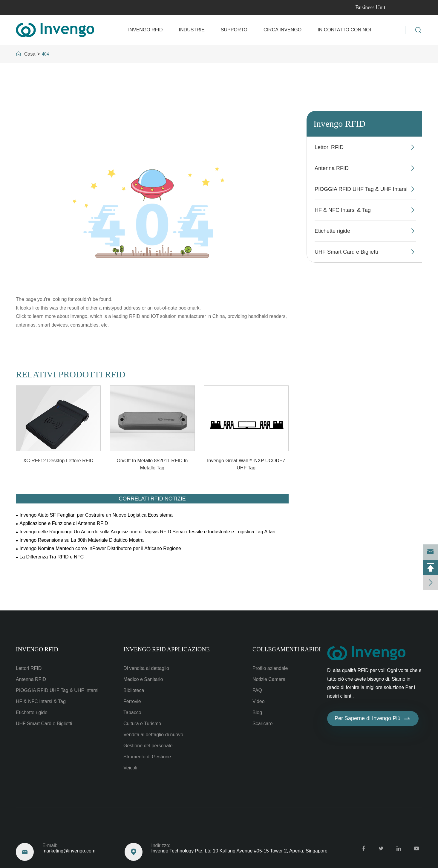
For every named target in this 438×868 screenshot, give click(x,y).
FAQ (257, 690)
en (414, 8)
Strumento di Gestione (147, 757)
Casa (30, 54)
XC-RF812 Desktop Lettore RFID (58, 461)
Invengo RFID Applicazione (167, 649)
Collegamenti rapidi (287, 649)
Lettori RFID (329, 147)
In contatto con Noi (344, 30)
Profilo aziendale (270, 668)
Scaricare (263, 724)
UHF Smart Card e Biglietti (346, 252)
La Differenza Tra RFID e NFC (52, 557)
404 (45, 54)
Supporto (234, 30)
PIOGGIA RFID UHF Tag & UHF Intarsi (361, 189)
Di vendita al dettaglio (146, 668)
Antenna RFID (332, 168)
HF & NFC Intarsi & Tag (343, 210)
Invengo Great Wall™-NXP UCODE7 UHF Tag (246, 464)
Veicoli (130, 768)
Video (259, 701)
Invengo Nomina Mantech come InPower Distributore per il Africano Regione (100, 548)
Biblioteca (134, 690)
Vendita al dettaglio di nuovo (153, 735)
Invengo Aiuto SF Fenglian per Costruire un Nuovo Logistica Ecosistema (96, 515)
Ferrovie (132, 701)
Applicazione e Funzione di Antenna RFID (64, 523)
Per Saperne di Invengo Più (373, 719)
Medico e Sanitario (143, 679)
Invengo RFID (146, 30)
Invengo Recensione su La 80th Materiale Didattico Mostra (81, 540)
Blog (257, 712)
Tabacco (132, 712)
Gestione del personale (148, 746)
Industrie (192, 30)
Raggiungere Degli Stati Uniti (65, 829)
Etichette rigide (332, 231)
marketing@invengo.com (45, 7)
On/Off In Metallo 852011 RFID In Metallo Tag (152, 464)
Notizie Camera (269, 679)
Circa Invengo (282, 30)
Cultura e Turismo (142, 724)
